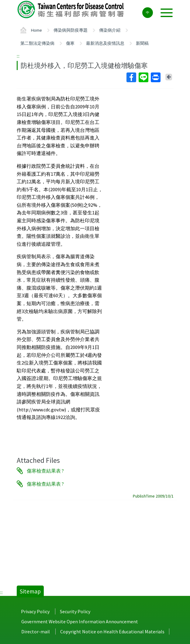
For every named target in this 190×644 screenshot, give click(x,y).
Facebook (131, 77)
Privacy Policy (35, 611)
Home (36, 30)
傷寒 (70, 43)
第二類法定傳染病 (37, 43)
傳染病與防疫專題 (71, 30)
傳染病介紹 (110, 30)
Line (143, 77)
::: (18, 56)
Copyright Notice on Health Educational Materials (112, 632)
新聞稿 (142, 43)
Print (155, 77)
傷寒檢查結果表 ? (45, 471)
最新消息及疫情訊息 (105, 43)
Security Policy (75, 611)
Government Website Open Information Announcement (80, 621)
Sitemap (30, 591)
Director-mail (36, 632)
